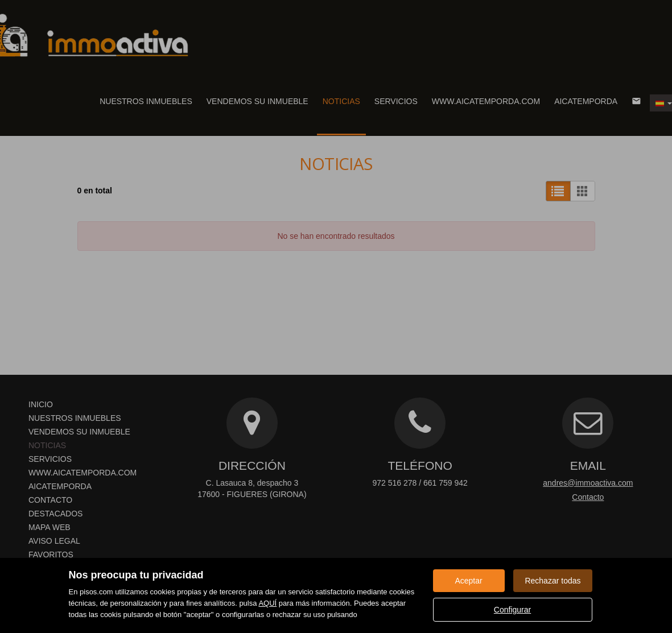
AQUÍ (267, 603)
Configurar (512, 610)
